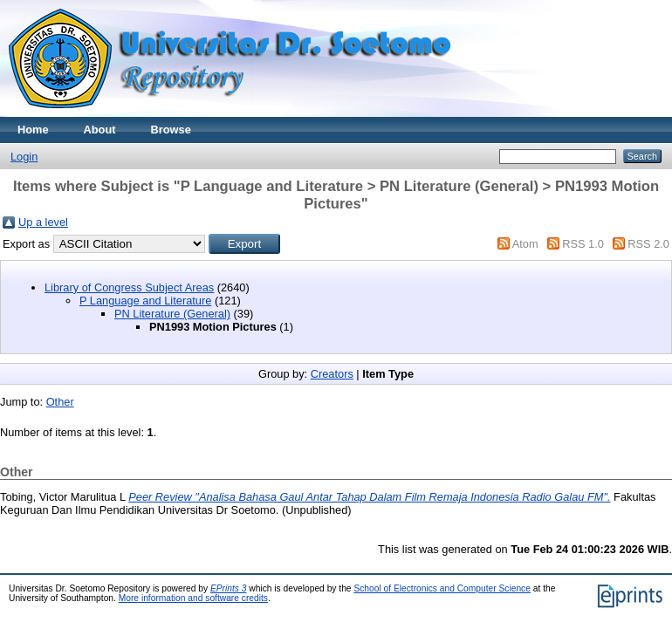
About (100, 130)
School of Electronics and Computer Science (442, 588)
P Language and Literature (145, 301)
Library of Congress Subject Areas (129, 287)
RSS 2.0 (648, 244)
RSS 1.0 (583, 244)
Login (24, 157)
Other (60, 402)
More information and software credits (193, 598)
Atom (525, 244)
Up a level (43, 222)
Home (33, 130)
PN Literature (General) (172, 314)
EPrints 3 (229, 588)
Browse (171, 130)
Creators (332, 374)
